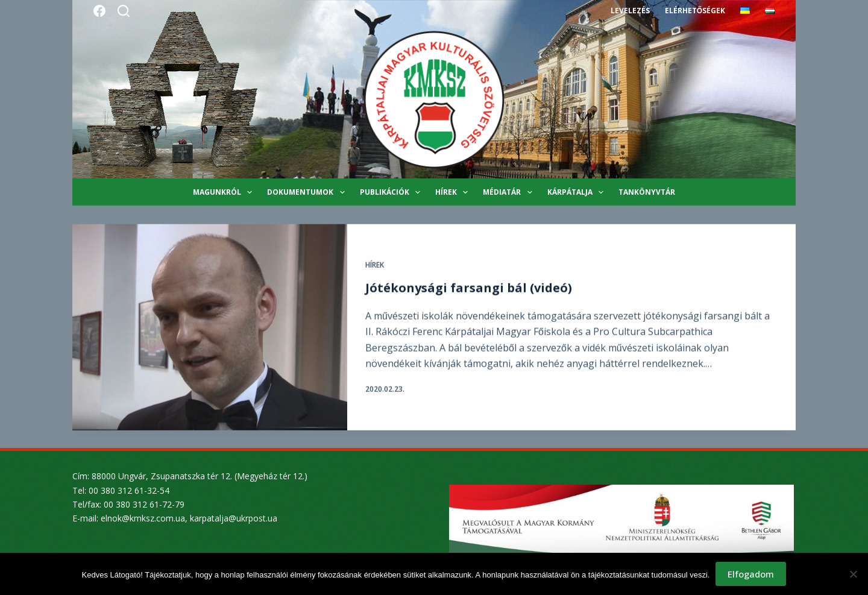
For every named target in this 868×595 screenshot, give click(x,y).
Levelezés (630, 11)
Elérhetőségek (695, 11)
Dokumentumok (308, 192)
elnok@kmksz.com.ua (143, 518)
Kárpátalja (578, 192)
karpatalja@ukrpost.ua (234, 518)
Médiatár (510, 192)
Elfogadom (751, 574)
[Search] (124, 11)
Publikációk (392, 192)
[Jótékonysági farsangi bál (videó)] (210, 328)
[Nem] (853, 574)
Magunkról (225, 192)
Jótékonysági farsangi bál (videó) (469, 288)
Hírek (454, 192)
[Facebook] (99, 11)
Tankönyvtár (647, 192)
